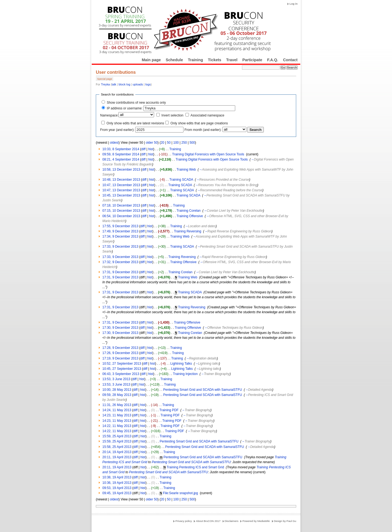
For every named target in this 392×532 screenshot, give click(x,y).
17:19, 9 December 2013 (120, 358)
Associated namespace (207, 115)
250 (184, 143)
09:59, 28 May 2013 (117, 395)
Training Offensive (190, 216)
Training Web (186, 170)
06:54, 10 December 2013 (121, 216)
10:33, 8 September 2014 (121, 149)
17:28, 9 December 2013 (120, 348)
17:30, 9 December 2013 (120, 328)
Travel (232, 60)
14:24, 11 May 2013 (117, 410)
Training (195, 60)
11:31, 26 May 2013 (117, 405)
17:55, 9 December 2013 (120, 226)
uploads (138, 84)
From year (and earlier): (117, 130)
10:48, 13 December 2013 (121, 180)
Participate (252, 60)
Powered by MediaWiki (256, 521)
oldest (114, 143)
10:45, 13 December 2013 (121, 195)
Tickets (215, 60)
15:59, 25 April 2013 (117, 436)
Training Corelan (189, 211)
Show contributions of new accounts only (136, 103)
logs (148, 84)
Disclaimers (232, 521)
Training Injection (185, 374)
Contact (290, 60)
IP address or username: (125, 108)
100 (176, 143)
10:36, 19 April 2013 (117, 483)
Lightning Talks (181, 364)
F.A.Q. (273, 60)
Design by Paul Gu (285, 521)
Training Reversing (188, 231)
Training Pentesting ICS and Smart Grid (195, 467)
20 (162, 143)
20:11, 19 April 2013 (117, 457)
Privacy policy (183, 521)
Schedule (174, 60)
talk (114, 84)
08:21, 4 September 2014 (121, 159)
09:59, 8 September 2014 (121, 154)
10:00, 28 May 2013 (117, 390)
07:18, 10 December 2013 (121, 205)
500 (192, 143)
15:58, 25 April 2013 (117, 447)
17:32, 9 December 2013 (120, 262)
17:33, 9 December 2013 (120, 247)
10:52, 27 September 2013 (122, 364)
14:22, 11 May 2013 (117, 426)
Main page (151, 60)
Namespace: (109, 115)
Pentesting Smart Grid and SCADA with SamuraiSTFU (202, 390)
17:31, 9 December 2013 (120, 272)
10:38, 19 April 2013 (117, 477)
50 (169, 143)
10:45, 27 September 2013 (122, 369)
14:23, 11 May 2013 (117, 415)
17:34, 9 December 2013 (120, 236)
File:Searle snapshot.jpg (180, 493)
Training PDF (169, 410)
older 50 (151, 143)
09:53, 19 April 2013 (117, 488)
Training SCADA (181, 180)
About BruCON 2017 (208, 521)
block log (125, 84)
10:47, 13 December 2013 (121, 185)
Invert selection (172, 115)
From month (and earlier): (203, 130)
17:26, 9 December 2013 (120, 353)
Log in (293, 4)
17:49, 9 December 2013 (120, 231)
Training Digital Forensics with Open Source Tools (208, 154)
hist (151, 149)
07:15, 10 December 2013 (121, 211)
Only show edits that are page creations (199, 123)
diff (143, 149)
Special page (105, 79)
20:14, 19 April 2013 (117, 452)
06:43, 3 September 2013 (121, 374)
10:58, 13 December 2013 (121, 170)
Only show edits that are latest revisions (135, 123)
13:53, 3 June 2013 (116, 379)
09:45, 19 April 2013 (117, 493)
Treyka (105, 84)
